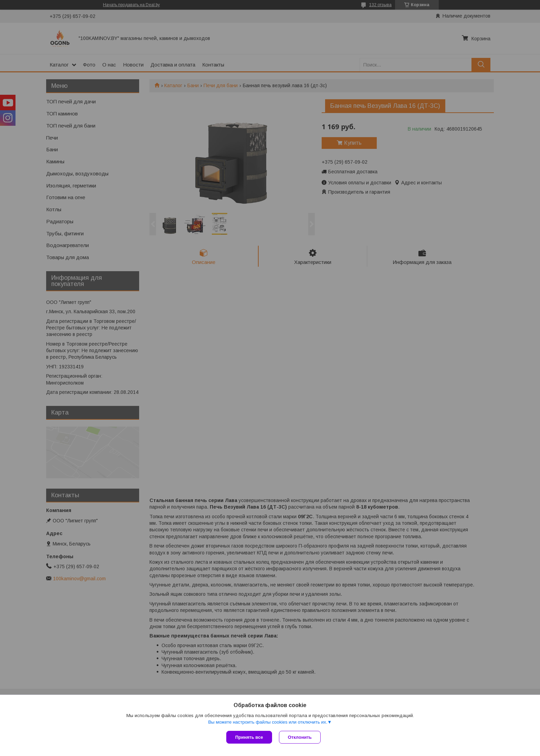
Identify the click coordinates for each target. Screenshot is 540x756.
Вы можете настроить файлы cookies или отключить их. (268, 722)
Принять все (249, 737)
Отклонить (300, 737)
